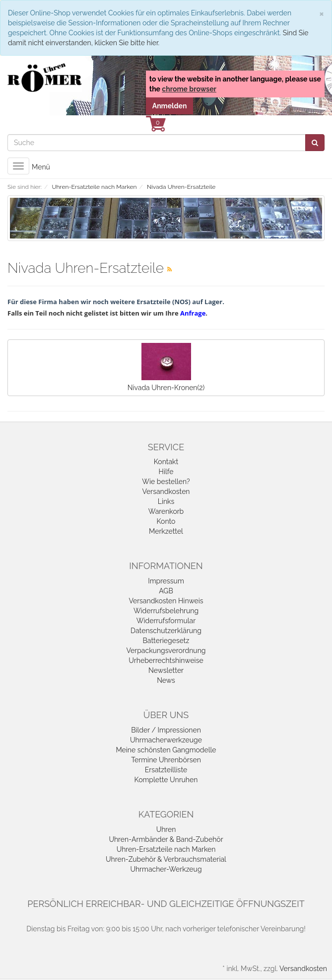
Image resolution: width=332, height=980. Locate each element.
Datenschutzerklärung (166, 631)
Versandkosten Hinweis (166, 601)
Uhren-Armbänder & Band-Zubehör (166, 839)
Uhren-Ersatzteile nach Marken (166, 849)
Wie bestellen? (166, 482)
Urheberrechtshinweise (166, 660)
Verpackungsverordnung (166, 651)
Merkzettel (166, 531)
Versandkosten (166, 491)
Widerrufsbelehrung (166, 611)
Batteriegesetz (166, 641)
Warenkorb (166, 511)
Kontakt (166, 462)
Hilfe (166, 472)
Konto (166, 521)
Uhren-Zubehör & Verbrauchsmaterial (166, 859)
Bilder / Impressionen (166, 730)
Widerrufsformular (166, 621)
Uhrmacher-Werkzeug (166, 869)
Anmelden (170, 106)
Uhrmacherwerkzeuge (166, 740)
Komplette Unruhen (166, 780)
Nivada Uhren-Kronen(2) (166, 367)
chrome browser (189, 89)
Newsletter (166, 670)
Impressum (166, 581)
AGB (166, 591)
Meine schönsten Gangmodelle (166, 750)
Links (166, 501)
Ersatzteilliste (166, 770)
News (166, 680)
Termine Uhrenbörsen (166, 760)
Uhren (166, 829)
